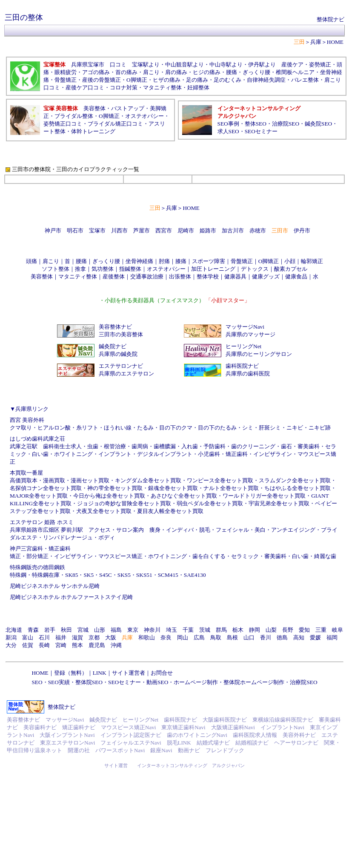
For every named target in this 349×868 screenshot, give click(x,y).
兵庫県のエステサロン (126, 374)
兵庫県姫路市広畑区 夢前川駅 (46, 530)
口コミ (118, 64)
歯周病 (140, 446)
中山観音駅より (185, 64)
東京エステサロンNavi (67, 743)
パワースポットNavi (120, 750)
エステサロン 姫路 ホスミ (42, 522)
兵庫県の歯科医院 (248, 374)
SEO (37, 682)
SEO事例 (228, 124)
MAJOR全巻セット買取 (39, 496)
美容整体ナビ (115, 327)
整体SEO (256, 124)
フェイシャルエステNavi (131, 743)
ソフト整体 (56, 269)
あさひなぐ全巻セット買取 (184, 496)
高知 (299, 637)
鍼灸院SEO (318, 124)
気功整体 (103, 269)
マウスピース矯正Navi (128, 727)
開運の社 (79, 750)
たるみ (145, 428)
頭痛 (31, 261)
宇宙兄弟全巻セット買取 (279, 503)
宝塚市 (97, 231)
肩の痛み (176, 72)
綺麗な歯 (325, 556)
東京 (133, 630)
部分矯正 (37, 556)
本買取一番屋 (26, 473)
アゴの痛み (96, 72)
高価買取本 (24, 480)
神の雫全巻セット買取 (115, 488)
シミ (248, 428)
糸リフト (87, 428)
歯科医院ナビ (242, 366)
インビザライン (273, 454)
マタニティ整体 (162, 87)
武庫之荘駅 (24, 446)
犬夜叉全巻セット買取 (104, 511)
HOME (335, 42)
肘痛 (164, 261)
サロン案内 (130, 530)
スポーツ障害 (209, 261)
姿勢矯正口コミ (63, 124)
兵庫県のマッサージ (250, 334)
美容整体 (94, 108)
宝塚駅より (146, 64)
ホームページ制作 (196, 682)
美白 (260, 530)
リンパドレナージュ (68, 537)
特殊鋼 (18, 575)
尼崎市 (186, 231)
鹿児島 (97, 645)
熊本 (77, 645)
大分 (11, 645)
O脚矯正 (137, 80)
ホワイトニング (73, 454)
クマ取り (21, 428)
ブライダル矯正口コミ (115, 124)
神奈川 (152, 630)
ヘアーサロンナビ (296, 743)
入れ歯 (190, 446)
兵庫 (316, 42)
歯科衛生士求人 (62, 446)
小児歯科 (209, 454)
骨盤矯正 (66, 80)
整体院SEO (89, 682)
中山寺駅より (226, 64)
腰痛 (232, 72)
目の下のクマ (176, 428)
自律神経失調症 (266, 80)
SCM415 (168, 575)
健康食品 (296, 276)
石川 (44, 637)
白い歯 (40, 454)
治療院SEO (286, 124)
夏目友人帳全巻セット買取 (170, 511)
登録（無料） (71, 673)
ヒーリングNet (243, 346)
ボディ (107, 537)
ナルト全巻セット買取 (231, 488)
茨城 (205, 630)
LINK (100, 673)
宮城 (83, 630)
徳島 (282, 637)
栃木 (238, 630)
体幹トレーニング (93, 131)
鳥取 (216, 637)
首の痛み (126, 72)
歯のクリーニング (253, 446)
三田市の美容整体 (121, 334)
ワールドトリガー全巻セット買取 (264, 496)
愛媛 (315, 637)
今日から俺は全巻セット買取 (109, 496)
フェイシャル (232, 530)
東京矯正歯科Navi (183, 727)
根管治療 (115, 446)
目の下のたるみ (217, 428)
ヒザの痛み (167, 80)
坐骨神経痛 (139, 261)
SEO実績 (59, 682)
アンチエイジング (293, 530)
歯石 (286, 446)
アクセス (100, 530)
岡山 (183, 637)
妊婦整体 (198, 87)
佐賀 (28, 645)
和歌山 (147, 637)
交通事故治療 (147, 276)
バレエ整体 (305, 80)
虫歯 (93, 446)
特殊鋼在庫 (46, 575)
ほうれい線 (118, 428)
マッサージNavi (245, 327)
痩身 (155, 530)
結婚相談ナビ (252, 743)
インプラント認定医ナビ (131, 735)
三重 (321, 630)
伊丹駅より (262, 64)
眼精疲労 (66, 72)
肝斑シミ (270, 428)
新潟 (11, 637)
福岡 (332, 637)
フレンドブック (225, 750)
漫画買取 (54, 480)
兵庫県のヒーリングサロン (259, 354)
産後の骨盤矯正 (102, 80)
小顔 (290, 261)
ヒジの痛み (207, 72)
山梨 (271, 630)
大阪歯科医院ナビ (225, 720)
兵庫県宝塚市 (88, 64)
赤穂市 (258, 231)
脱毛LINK (179, 743)
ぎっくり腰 (256, 72)
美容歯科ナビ (40, 727)
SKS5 (124, 575)
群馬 (221, 630)
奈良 (166, 637)
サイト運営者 (129, 673)
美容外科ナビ (299, 735)
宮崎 (61, 645)
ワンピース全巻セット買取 (220, 480)
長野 (288, 630)
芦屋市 (142, 231)
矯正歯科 (237, 454)
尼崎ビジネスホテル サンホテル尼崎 (55, 586)
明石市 (75, 231)
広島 (199, 637)
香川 (266, 637)
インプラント (115, 454)
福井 (61, 637)
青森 (33, 630)
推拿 (80, 269)
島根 (232, 637)
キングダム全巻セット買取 (148, 480)
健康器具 (235, 276)
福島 (116, 630)
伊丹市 (302, 231)
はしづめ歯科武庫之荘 (37, 439)
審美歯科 (309, 446)
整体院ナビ (330, 19)
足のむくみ (227, 80)
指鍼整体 (130, 269)
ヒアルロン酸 (54, 428)
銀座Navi (161, 750)
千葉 (188, 630)
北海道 (14, 630)
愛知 (304, 630)
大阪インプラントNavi (67, 735)
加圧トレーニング (213, 269)
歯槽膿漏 (165, 446)
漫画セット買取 (90, 480)
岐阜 (338, 630)
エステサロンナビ (121, 366)
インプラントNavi (282, 727)
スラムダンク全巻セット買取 (295, 480)
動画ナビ (189, 750)
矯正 (15, 556)
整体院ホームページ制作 (254, 682)
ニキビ (295, 428)
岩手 (50, 630)
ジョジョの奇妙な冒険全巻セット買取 (124, 503)
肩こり (151, 72)
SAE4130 (195, 575)
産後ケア (292, 64)
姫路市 (208, 231)
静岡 (255, 630)
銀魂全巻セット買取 (173, 488)
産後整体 (114, 276)
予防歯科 (215, 446)
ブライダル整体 (74, 116)
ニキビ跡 (320, 428)
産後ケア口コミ (85, 87)
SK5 (89, 575)
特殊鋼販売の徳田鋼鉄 (37, 567)
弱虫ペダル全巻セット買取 (210, 503)
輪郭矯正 (312, 261)
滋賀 (77, 637)
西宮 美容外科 (27, 420)
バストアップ (128, 108)
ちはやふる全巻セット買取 (298, 488)
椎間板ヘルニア (295, 72)
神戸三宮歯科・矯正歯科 (40, 549)
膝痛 (181, 261)
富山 (28, 637)
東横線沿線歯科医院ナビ (283, 720)
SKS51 (144, 575)
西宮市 (164, 231)
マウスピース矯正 (120, 556)
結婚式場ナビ (213, 743)
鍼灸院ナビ (113, 346)
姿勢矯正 (320, 64)
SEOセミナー (261, 131)
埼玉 (172, 630)
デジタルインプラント (165, 454)
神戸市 (53, 231)
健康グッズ (266, 276)
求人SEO (228, 131)
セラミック (245, 556)
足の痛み (197, 80)
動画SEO (157, 682)
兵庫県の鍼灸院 (118, 354)
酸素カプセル (291, 269)
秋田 (66, 630)
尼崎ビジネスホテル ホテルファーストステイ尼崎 (71, 597)
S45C (106, 575)
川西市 (119, 231)
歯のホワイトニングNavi (197, 735)
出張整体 (180, 276)
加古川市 (233, 231)
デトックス (255, 269)
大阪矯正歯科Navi (233, 727)
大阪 (111, 637)
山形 (100, 630)
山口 (249, 637)
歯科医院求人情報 (255, 735)
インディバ (180, 530)
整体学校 (208, 276)
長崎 (44, 645)
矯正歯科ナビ (79, 727)
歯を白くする (209, 556)
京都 (94, 637)
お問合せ (162, 673)
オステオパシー (144, 116)
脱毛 (205, 530)
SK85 (72, 575)
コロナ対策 (124, 87)
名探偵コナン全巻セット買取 (46, 488)
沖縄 (116, 645)
